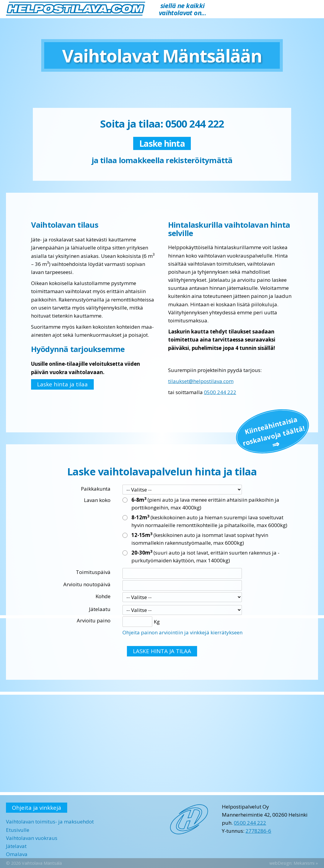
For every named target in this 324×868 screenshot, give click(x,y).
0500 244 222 (220, 392)
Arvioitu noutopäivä (87, 584)
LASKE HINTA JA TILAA (162, 651)
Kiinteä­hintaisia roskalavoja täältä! (274, 431)
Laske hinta (162, 143)
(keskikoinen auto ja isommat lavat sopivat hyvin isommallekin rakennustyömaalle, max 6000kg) (200, 539)
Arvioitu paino (94, 620)
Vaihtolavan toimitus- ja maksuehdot (50, 822)
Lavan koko (97, 500)
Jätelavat (16, 846)
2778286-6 (258, 831)
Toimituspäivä (93, 572)
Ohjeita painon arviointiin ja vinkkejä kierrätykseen (182, 632)
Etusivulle (18, 830)
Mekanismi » (306, 863)
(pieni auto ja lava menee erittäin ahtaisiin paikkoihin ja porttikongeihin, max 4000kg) (205, 503)
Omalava (17, 854)
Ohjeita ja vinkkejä (37, 807)
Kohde (103, 596)
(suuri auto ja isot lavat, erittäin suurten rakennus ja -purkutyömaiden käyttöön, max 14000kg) (205, 556)
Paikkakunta (96, 489)
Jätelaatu (100, 609)
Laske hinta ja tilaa (62, 384)
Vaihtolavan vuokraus (32, 838)
